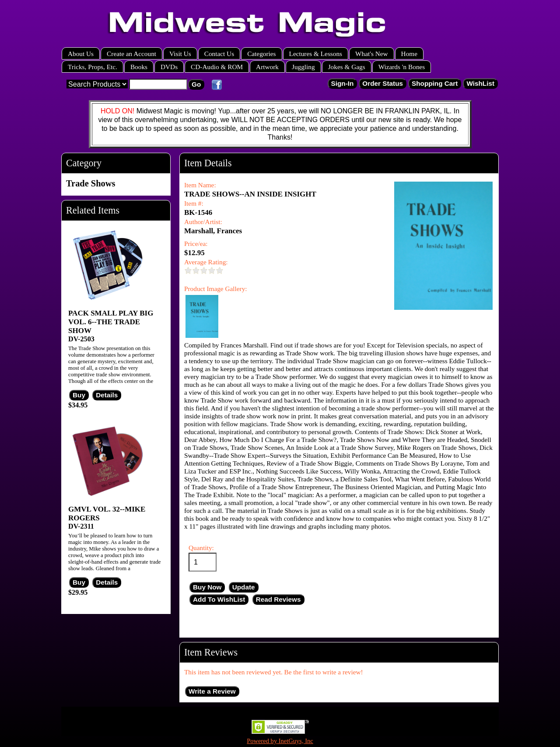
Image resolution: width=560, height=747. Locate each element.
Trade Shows (91, 183)
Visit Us (180, 54)
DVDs (169, 67)
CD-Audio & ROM (217, 67)
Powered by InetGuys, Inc (280, 741)
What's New (372, 54)
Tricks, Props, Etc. (93, 67)
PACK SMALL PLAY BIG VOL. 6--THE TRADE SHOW (111, 322)
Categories (261, 54)
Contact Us (219, 54)
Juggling (303, 67)
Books (139, 67)
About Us (81, 54)
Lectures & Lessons (316, 54)
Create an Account (131, 54)
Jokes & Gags (347, 67)
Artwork (267, 67)
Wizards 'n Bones (402, 67)
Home (409, 54)
